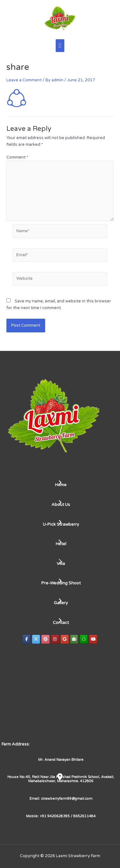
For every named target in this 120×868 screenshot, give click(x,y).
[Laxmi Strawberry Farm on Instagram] (55, 639)
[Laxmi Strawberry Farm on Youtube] (93, 639)
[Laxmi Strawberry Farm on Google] (65, 639)
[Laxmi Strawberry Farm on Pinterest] (45, 639)
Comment (17, 157)
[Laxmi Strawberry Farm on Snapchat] (84, 639)
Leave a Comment (24, 80)
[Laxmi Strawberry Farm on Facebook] (27, 639)
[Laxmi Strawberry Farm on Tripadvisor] (74, 639)
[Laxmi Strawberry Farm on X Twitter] (36, 639)
